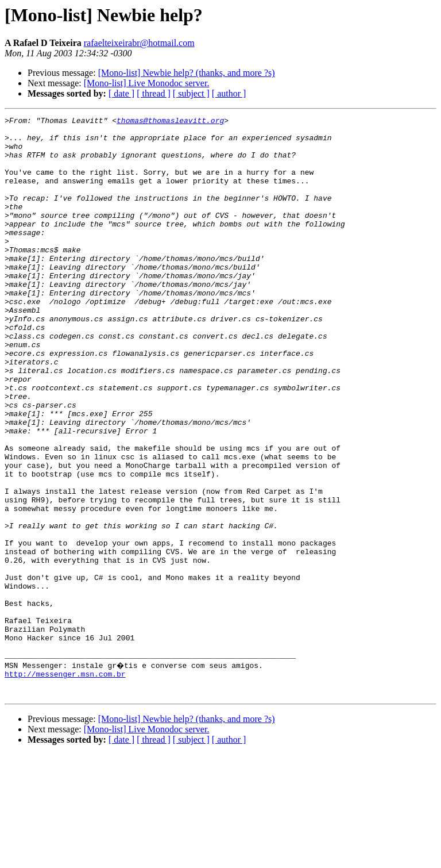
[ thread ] (154, 93)
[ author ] (229, 93)
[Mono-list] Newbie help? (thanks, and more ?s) (187, 73)
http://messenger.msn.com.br (65, 784)
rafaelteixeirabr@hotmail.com (139, 43)
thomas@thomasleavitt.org (170, 122)
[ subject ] (191, 93)
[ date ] (121, 93)
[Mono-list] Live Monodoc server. (147, 83)
